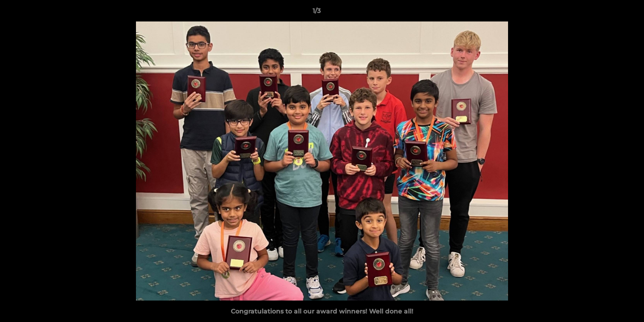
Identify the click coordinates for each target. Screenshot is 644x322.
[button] (606, 13)
